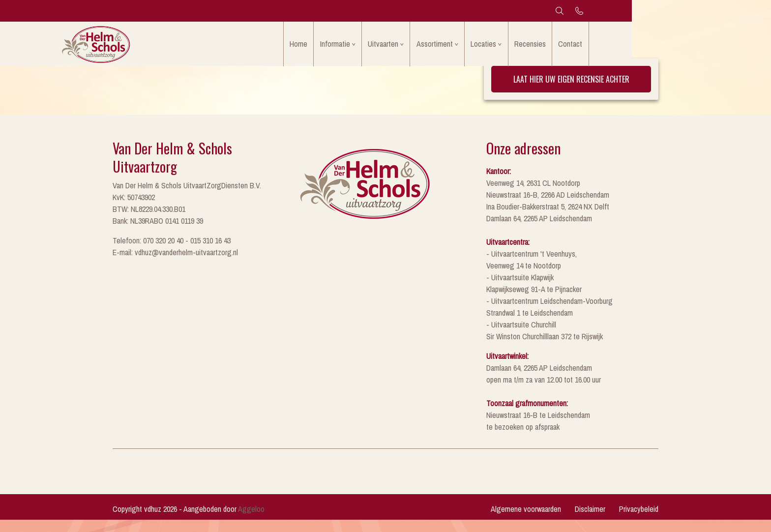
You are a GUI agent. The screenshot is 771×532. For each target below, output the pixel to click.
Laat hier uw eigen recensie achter (571, 91)
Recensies (595, 46)
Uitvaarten (441, 46)
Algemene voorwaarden (526, 521)
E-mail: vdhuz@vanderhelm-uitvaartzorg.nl (175, 265)
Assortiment (495, 46)
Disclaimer (590, 521)
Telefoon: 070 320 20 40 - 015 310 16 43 (172, 253)
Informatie (390, 46)
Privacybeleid (639, 521)
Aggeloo (251, 521)
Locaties (546, 46)
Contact (638, 46)
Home (351, 46)
